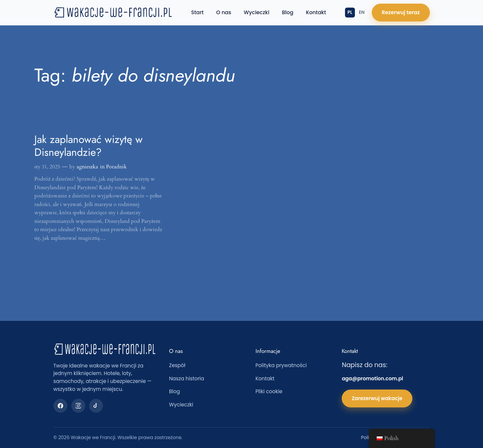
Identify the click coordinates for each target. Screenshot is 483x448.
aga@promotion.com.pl (372, 379)
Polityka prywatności (281, 365)
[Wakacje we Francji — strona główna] (113, 13)
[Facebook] (60, 406)
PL (350, 12)
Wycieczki (257, 12)
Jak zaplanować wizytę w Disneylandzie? (88, 146)
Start (197, 12)
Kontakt (316, 12)
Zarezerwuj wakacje (377, 398)
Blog (288, 12)
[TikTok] (96, 406)
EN (362, 12)
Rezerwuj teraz (401, 12)
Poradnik (116, 167)
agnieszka (87, 167)
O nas (224, 12)
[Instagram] (78, 406)
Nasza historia (187, 379)
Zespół (177, 365)
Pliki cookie (269, 391)
